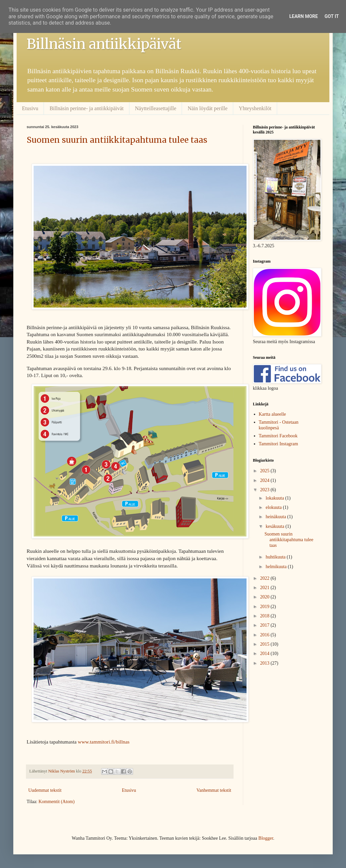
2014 (265, 653)
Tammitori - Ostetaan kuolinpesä (279, 425)
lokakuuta (275, 498)
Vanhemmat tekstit (214, 790)
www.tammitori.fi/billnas (104, 742)
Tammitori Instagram (278, 444)
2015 (265, 644)
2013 (265, 663)
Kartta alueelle (272, 414)
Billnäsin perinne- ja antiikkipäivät (87, 108)
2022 (265, 578)
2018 (265, 616)
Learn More (303, 16)
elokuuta (274, 507)
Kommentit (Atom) (57, 802)
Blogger (266, 838)
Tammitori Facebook (278, 436)
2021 (265, 588)
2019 (265, 607)
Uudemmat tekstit (45, 790)
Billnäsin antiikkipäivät (104, 44)
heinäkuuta (276, 517)
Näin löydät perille (208, 108)
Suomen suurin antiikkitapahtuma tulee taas (117, 140)
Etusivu (30, 108)
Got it (332, 16)
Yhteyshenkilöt (255, 108)
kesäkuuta (275, 526)
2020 (265, 597)
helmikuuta (277, 567)
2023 (265, 490)
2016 (265, 635)
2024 (265, 480)
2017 (265, 625)
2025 (265, 471)
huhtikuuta (276, 557)
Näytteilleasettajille (156, 108)
